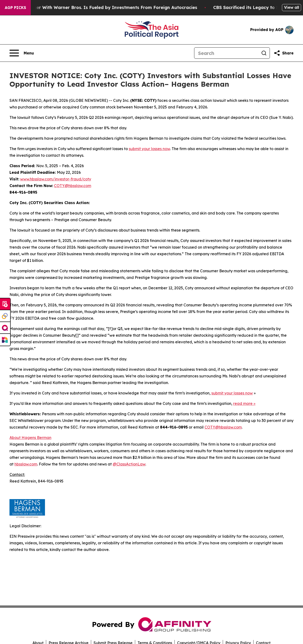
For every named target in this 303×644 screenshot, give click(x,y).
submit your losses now (149, 149)
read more (243, 403)
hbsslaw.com (26, 464)
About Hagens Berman (30, 438)
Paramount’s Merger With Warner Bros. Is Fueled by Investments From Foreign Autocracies (102, 7)
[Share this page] (284, 53)
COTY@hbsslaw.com (73, 186)
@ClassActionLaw (129, 464)
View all (292, 7)
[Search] (226, 53)
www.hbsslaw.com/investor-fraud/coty (56, 179)
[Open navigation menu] (22, 53)
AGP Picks (15, 8)
